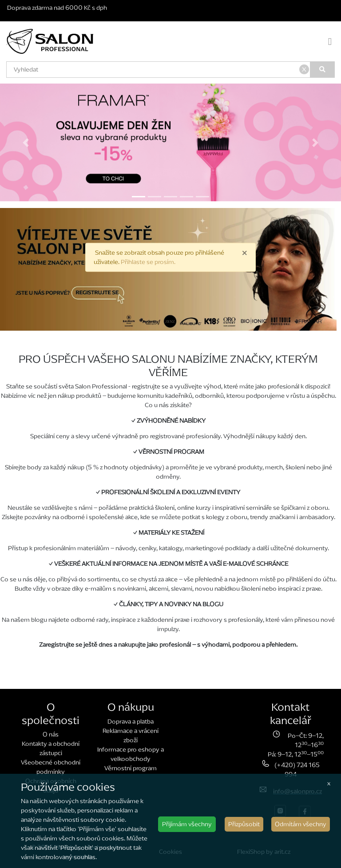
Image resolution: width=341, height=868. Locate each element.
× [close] (244, 253)
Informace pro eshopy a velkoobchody (131, 754)
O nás (51, 734)
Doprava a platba (131, 722)
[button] (26, 142)
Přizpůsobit (244, 824)
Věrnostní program (131, 768)
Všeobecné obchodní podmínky (51, 767)
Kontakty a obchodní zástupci (51, 748)
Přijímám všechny (187, 824)
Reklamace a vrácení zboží (131, 736)
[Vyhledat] (323, 70)
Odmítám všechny (301, 824)
